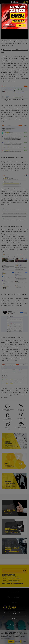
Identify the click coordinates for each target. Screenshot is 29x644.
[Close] (27, 4)
